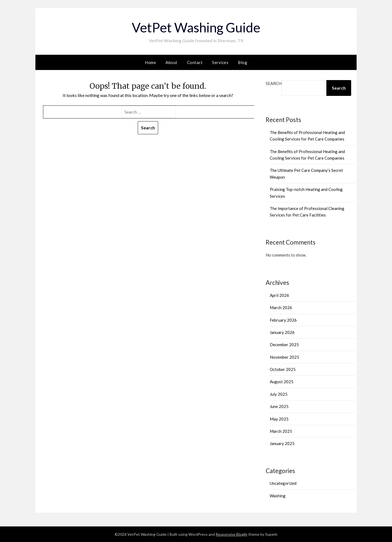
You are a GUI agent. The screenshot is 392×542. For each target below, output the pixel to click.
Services (220, 62)
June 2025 (279, 406)
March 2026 (281, 307)
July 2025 (279, 394)
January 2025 (282, 443)
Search (274, 83)
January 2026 (282, 332)
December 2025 (284, 345)
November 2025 (284, 357)
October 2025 (283, 369)
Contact (195, 62)
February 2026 (283, 320)
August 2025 (282, 382)
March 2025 (281, 431)
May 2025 (279, 419)
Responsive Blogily (232, 534)
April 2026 (279, 295)
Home (150, 62)
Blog (243, 62)
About (171, 62)
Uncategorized (283, 483)
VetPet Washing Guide (196, 27)
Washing (278, 496)
